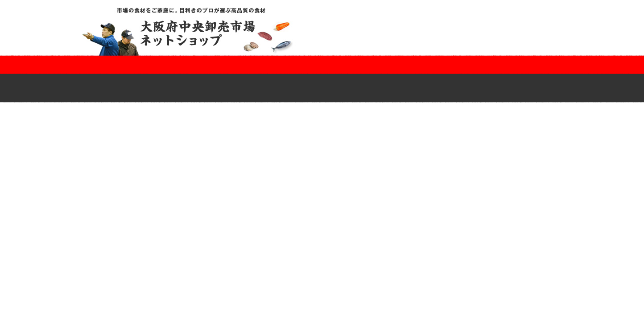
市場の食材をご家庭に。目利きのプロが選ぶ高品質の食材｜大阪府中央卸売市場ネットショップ (195, 31)
